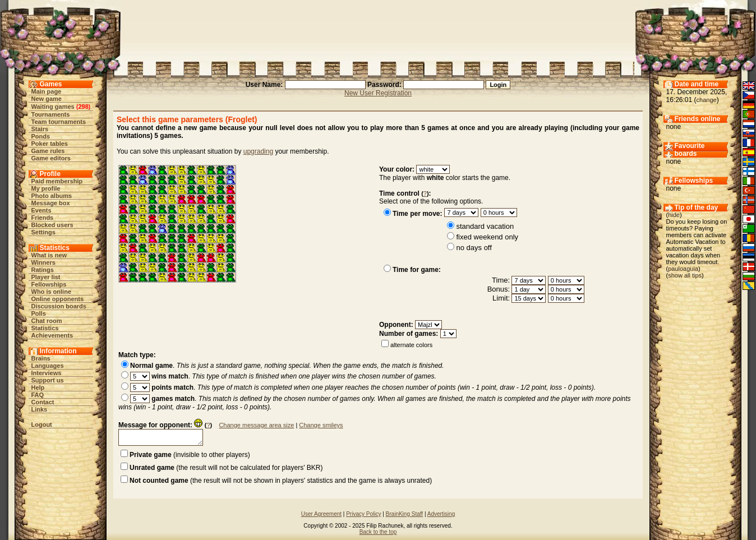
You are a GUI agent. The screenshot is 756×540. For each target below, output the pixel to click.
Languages (48, 366)
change (707, 100)
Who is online (52, 292)
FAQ (38, 395)
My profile (46, 188)
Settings (43, 232)
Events (42, 210)
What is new (49, 255)
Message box (51, 203)
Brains (41, 358)
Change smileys (321, 425)
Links (40, 409)
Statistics (45, 328)
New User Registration (378, 93)
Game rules (48, 151)
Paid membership (57, 181)
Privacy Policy (363, 514)
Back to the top (378, 532)
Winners (43, 262)
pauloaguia (683, 269)
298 (83, 107)
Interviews (47, 373)
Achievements (52, 335)
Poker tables (50, 144)
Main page (47, 91)
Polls (39, 313)
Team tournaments (59, 122)
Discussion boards (59, 306)
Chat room (47, 321)
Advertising (441, 514)
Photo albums (52, 196)
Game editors (51, 158)
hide (674, 215)
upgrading (258, 151)
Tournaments (51, 114)
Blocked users (52, 225)
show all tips (685, 275)
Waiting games (53, 107)
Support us (48, 380)
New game (47, 99)
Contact (43, 402)
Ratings (43, 270)
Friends (43, 218)
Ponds (41, 136)
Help (38, 387)
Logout (42, 424)
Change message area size (256, 425)
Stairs (40, 129)
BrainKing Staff (405, 514)
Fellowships (49, 284)
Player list (46, 277)
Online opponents (58, 299)
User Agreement (321, 514)
